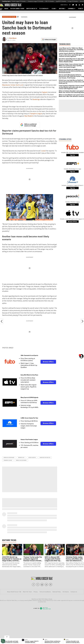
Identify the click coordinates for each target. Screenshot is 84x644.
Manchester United (9, 85)
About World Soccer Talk (14, 592)
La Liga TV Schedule (73, 1)
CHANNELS (72, 9)
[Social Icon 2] (42, 585)
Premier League (8, 460)
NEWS (6, 9)
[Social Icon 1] (38, 585)
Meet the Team (27, 592)
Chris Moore (13, 38)
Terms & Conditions (45, 592)
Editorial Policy (57, 592)
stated (43, 151)
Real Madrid (28, 116)
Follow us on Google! (50, 39)
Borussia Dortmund (9, 458)
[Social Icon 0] (34, 585)
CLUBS (54, 9)
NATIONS (62, 9)
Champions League (36, 114)
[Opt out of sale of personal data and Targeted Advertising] (3, 641)
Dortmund (19, 85)
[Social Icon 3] (46, 585)
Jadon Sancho (32, 458)
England (44, 92)
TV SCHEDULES (44, 9)
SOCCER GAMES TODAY (17, 9)
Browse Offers (48, 362)
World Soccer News (21, 460)
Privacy (36, 592)
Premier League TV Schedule (19, 1)
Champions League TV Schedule (36, 1)
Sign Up (72, 155)
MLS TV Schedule (50, 1)
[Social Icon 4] (51, 585)
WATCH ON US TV (32, 9)
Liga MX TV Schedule (61, 1)
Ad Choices (66, 592)
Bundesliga (36, 99)
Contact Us (74, 592)
